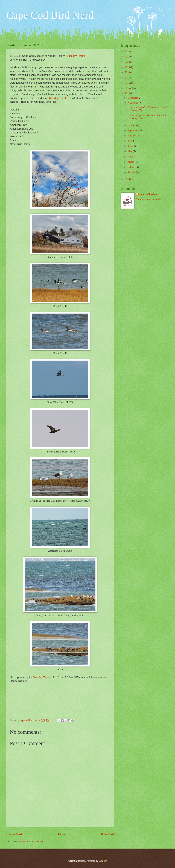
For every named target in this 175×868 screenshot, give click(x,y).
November (133, 103)
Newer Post (14, 834)
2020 (128, 62)
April (131, 157)
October (132, 125)
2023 (128, 52)
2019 (128, 67)
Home (61, 834)
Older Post (107, 834)
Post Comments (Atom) (31, 842)
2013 (128, 179)
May (130, 151)
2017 (128, 78)
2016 (128, 83)
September (133, 131)
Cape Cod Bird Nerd (50, 15)
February (132, 167)
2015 (128, 88)
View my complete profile (149, 199)
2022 (128, 57)
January (132, 172)
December (133, 98)
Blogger (103, 861)
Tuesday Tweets (76, 56)
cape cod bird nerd (149, 194)
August (132, 136)
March (131, 162)
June (130, 146)
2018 (128, 72)
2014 (128, 93)
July (130, 141)
